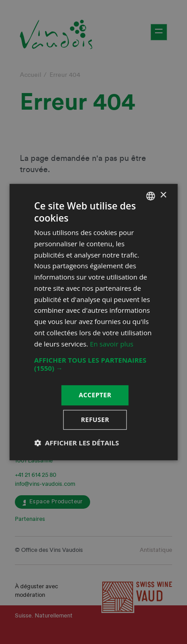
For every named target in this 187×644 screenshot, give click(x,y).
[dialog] (93, 322)
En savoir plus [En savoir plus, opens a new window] (112, 344)
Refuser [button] (95, 420)
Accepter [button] (95, 395)
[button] (94, 364)
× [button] (163, 195)
